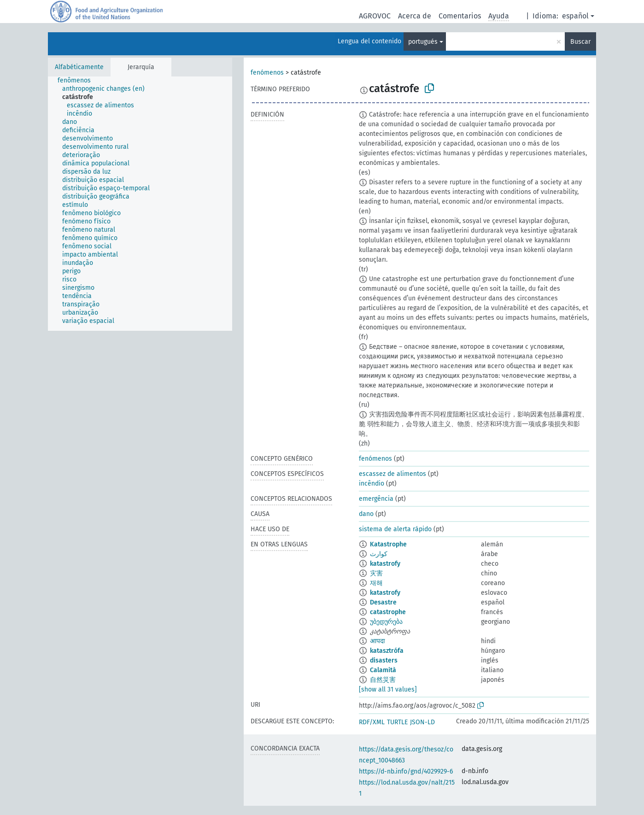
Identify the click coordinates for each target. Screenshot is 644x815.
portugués (423, 42)
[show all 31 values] (388, 689)
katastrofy (385, 564)
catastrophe (388, 612)
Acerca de (415, 16)
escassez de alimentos (392, 474)
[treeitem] (78, 81)
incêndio (372, 484)
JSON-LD (422, 722)
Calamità (383, 670)
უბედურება (386, 622)
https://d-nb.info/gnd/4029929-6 (406, 771)
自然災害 (383, 680)
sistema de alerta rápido (395, 529)
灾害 (376, 573)
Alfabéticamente (79, 67)
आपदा (378, 641)
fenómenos (267, 73)
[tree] (140, 204)
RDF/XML (372, 722)
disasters (384, 660)
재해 (376, 583)
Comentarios (460, 16)
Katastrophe (388, 544)
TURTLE (397, 722)
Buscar (580, 42)
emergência (376, 499)
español (575, 16)
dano (366, 514)
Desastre (383, 602)
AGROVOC (375, 16)
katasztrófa (387, 651)
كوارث (379, 554)
